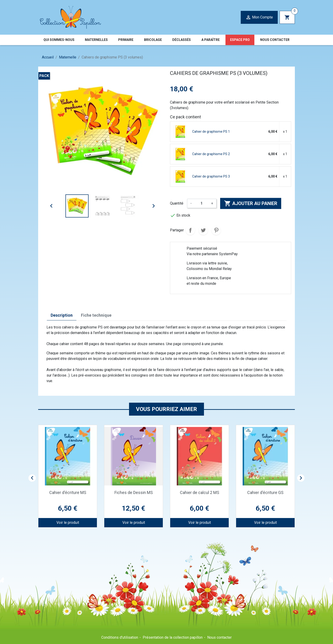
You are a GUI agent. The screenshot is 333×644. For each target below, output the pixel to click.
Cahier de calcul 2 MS (200, 492)
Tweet (203, 230)
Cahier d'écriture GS (265, 492)
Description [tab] (62, 315)
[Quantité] (201, 203)
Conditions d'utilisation (120, 637)
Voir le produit (68, 523)
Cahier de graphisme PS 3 (211, 176)
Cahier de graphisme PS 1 (211, 132)
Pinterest (216, 230)
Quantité (177, 203)
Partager (190, 230)
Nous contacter (219, 637)
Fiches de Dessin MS (134, 492)
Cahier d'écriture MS (68, 492)
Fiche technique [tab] (96, 315)
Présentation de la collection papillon (173, 637)
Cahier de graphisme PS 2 (211, 154)
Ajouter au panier (251, 203)
